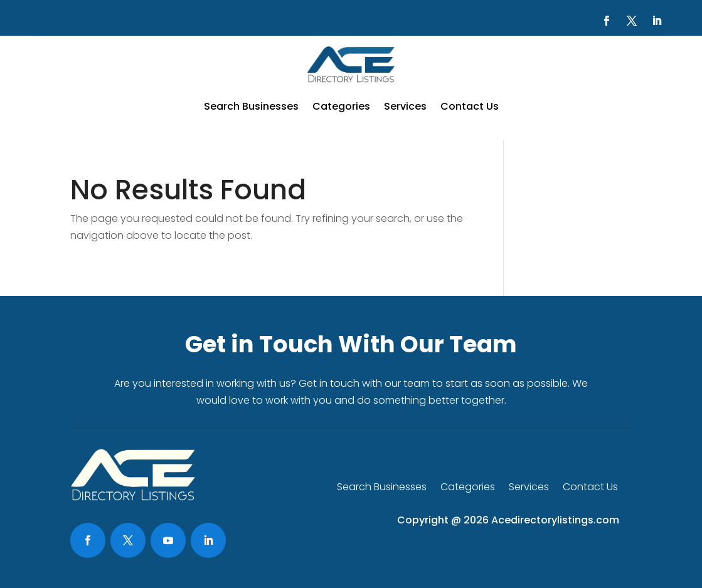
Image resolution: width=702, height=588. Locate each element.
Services (405, 106)
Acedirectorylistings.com (555, 520)
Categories (341, 106)
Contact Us (470, 106)
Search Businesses (251, 106)
